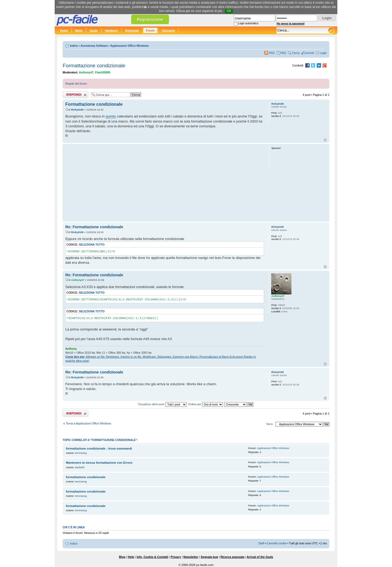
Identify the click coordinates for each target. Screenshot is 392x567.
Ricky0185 (77, 110)
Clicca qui (183, 11)
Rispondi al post (75, 95)
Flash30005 (103, 72)
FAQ (283, 53)
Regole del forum (76, 84)
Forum (150, 30)
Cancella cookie (277, 543)
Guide (94, 30)
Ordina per (205, 404)
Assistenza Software (94, 46)
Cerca (296, 53)
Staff (261, 543)
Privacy (176, 557)
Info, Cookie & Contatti (152, 557)
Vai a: (270, 424)
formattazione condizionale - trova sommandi (99, 448)
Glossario (168, 30)
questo (111, 116)
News (79, 30)
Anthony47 (86, 72)
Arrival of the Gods (260, 557)
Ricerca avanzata (232, 557)
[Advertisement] (165, 183)
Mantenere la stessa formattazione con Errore (99, 463)
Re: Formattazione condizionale (94, 227)
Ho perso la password (291, 24)
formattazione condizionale (86, 477)
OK (229, 11)
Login (323, 53)
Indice (74, 46)
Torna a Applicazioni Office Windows (89, 423)
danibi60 (80, 467)
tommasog (81, 453)
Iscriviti (310, 53)
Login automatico (248, 23)
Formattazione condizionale (94, 66)
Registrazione (150, 19)
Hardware (112, 30)
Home (64, 30)
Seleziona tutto (92, 245)
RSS (272, 53)
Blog (122, 557)
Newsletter (191, 557)
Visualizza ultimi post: (163, 404)
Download (132, 30)
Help (131, 557)
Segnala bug (209, 557)
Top (325, 140)
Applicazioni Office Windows (130, 46)
